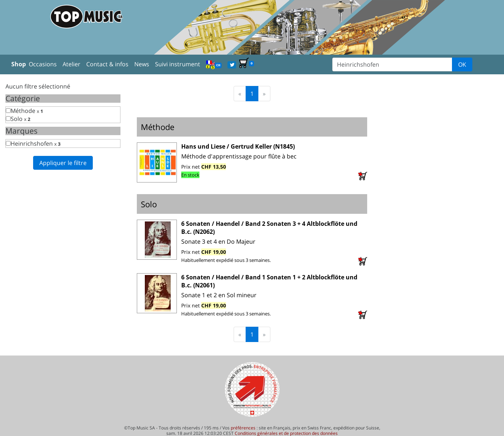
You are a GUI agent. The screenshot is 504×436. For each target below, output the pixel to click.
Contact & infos (107, 64)
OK (462, 64)
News (142, 64)
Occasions (43, 64)
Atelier (72, 64)
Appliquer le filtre (63, 163)
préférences (243, 428)
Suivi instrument (178, 64)
